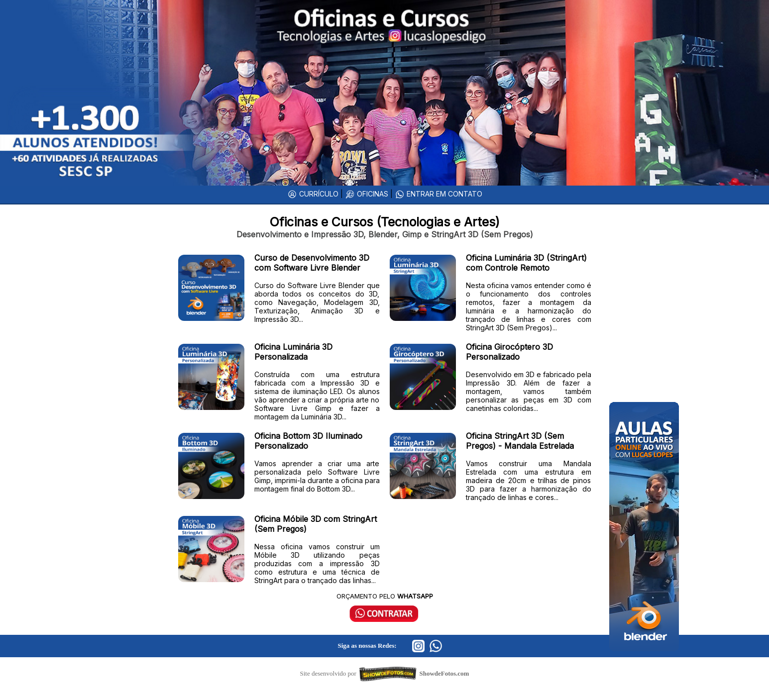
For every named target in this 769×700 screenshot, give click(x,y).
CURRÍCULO (313, 194)
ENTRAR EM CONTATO (439, 194)
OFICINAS (367, 194)
